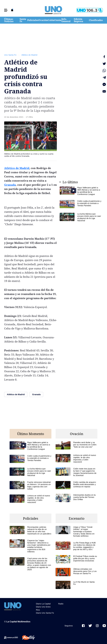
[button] (6, 10)
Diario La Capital (43, 604)
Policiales (33, 20)
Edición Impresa (79, 20)
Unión (58, 20)
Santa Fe (23, 20)
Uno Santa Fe (10, 55)
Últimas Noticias (9, 20)
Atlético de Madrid (29, 55)
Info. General (66, 20)
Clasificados (96, 20)
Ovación (43, 20)
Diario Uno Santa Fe (45, 613)
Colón (51, 20)
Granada (10, 185)
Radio (61, 604)
